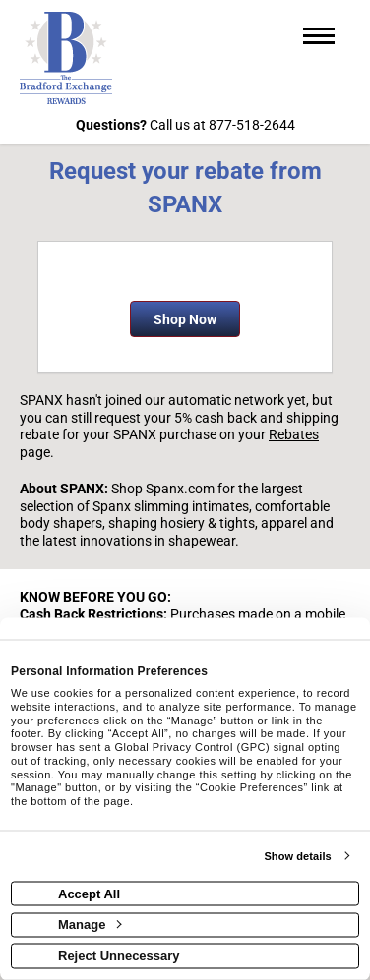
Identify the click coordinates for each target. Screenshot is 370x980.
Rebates (294, 434)
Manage (90, 924)
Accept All (89, 893)
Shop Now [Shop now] (185, 319)
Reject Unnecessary (119, 955)
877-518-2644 (252, 125)
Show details (297, 856)
